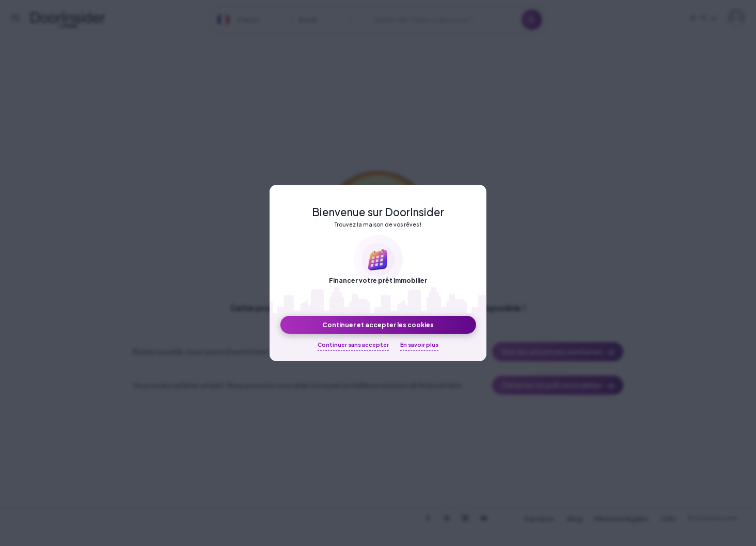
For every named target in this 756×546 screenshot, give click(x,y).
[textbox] (246, 20)
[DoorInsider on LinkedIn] (465, 518)
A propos (539, 519)
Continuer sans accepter (353, 344)
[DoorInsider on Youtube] (484, 518)
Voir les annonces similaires (558, 352)
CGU (668, 519)
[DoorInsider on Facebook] (428, 518)
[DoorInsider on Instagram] (447, 518)
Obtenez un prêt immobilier (558, 386)
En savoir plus (419, 344)
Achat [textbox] (308, 20)
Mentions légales (621, 519)
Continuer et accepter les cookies (378, 325)
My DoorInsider (736, 18)
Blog (574, 519)
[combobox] (246, 20)
